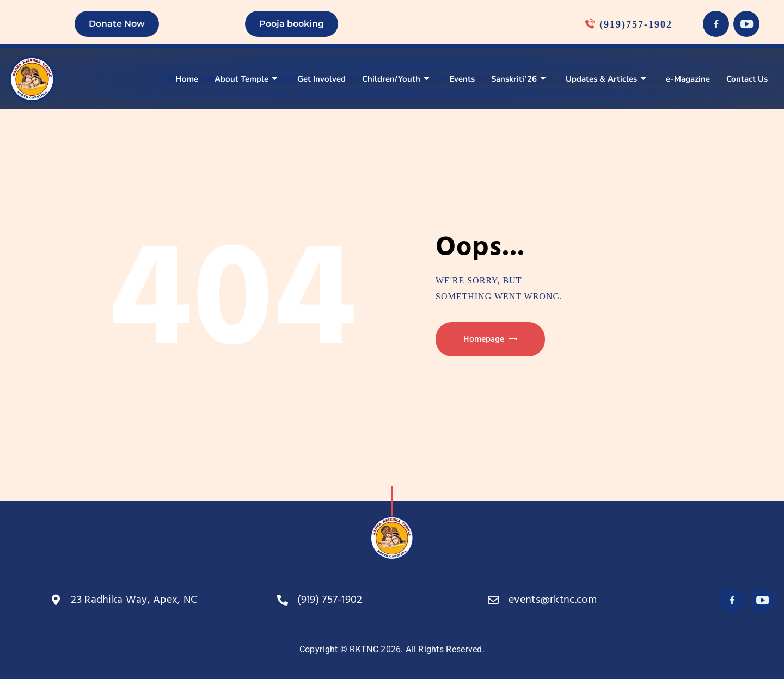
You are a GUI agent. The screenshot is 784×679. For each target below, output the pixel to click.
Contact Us (747, 79)
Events (462, 79)
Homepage (484, 339)
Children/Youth (396, 79)
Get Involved (321, 79)
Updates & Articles (606, 79)
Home (187, 79)
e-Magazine (688, 79)
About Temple (246, 79)
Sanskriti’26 (519, 79)
